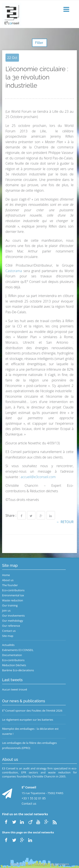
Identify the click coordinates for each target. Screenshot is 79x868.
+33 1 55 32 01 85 (34, 798)
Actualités (8, 645)
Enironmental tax (13, 595)
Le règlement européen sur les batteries (28, 720)
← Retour (65, 522)
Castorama (14, 271)
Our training (10, 605)
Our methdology (13, 621)
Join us (6, 610)
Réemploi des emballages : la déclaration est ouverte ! (30, 731)
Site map (8, 636)
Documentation (12, 655)
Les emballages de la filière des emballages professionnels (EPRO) (29, 745)
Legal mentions (59, 864)
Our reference (11, 626)
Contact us (9, 631)
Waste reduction (13, 600)
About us (8, 580)
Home (6, 575)
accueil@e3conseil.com (38, 477)
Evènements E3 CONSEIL (18, 650)
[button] (67, 10)
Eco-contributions (13, 590)
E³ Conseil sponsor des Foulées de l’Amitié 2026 (32, 711)
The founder (10, 585)
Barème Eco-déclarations (18, 670)
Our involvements (13, 616)
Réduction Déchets (14, 665)
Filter (39, 43)
